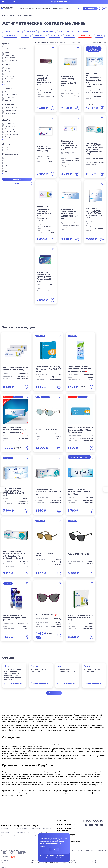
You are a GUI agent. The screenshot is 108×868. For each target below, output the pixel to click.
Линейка (6, 120)
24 (6, 171)
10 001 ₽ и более (11, 61)
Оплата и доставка (21, 836)
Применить (17, 179)
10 (6, 160)
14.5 (6, 150)
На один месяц (10, 111)
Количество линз (10, 154)
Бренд (5, 65)
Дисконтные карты (66, 824)
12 (6, 163)
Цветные (99, 36)
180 (6, 166)
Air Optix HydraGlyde (13, 134)
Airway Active (10, 137)
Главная (67, 9)
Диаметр (6, 144)
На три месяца (39, 36)
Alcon (7, 74)
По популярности (41, 42)
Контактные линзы (21, 829)
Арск (13, 2)
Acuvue (7, 32)
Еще (4, 85)
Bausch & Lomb (10, 76)
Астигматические (47, 32)
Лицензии (62, 820)
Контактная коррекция (27, 9)
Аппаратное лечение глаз (42, 829)
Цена (5, 44)
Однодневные (83, 32)
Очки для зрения (58, 9)
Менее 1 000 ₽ (10, 53)
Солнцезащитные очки (43, 9)
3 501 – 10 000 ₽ (11, 58)
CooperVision (55, 36)
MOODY (8, 82)
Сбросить (17, 184)
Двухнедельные (10, 36)
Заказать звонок (90, 8)
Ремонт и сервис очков (40, 832)
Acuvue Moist (10, 124)
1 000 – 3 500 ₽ (10, 55)
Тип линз (6, 89)
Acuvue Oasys (10, 126)
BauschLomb (30, 32)
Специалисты (6, 832)
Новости (4, 836)
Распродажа (86, 36)
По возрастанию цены (57, 42)
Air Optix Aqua (10, 132)
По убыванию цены (73, 42)
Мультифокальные (66, 32)
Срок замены (8, 104)
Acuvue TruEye (10, 129)
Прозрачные (69, 36)
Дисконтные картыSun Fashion (66, 829)
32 (105, 42)
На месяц (25, 36)
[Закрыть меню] (68, 835)
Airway (18, 32)
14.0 (6, 147)
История (4, 829)
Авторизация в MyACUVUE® (60, 2)
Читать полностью (14, 684)
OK (54, 849)
